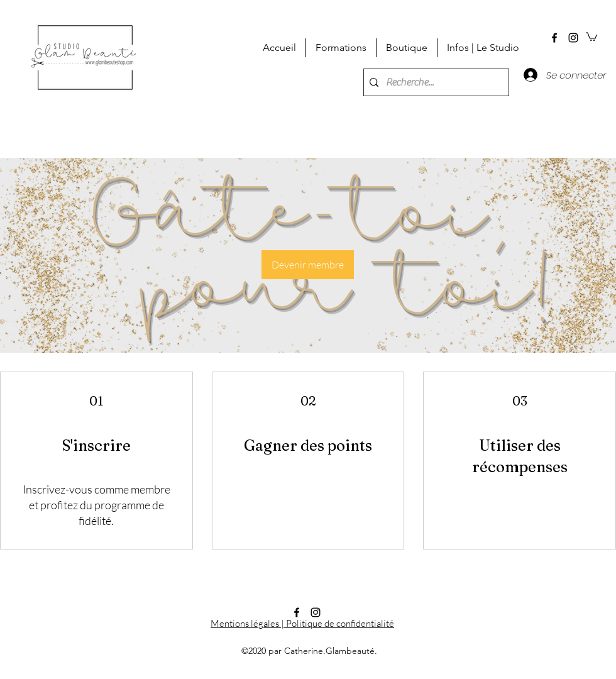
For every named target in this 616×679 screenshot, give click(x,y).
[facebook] (554, 38)
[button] (591, 36)
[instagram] (573, 38)
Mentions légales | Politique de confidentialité (302, 623)
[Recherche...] (434, 82)
